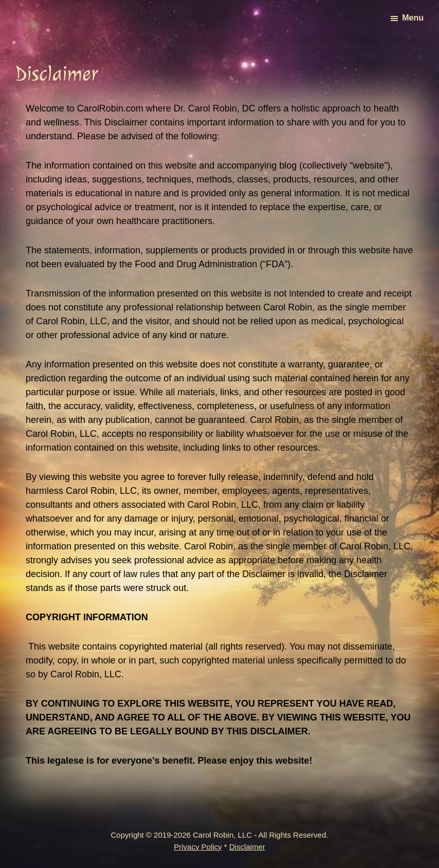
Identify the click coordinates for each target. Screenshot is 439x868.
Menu (413, 18)
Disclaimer (247, 847)
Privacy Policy (198, 847)
